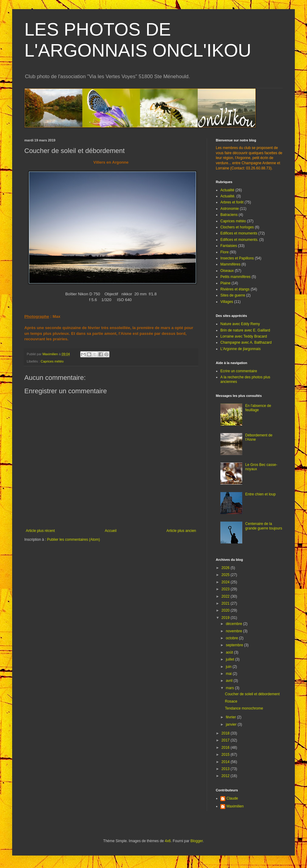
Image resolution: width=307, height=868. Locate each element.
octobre (232, 638)
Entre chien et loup (260, 494)
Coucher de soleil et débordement (252, 694)
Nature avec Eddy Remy (240, 324)
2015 (226, 755)
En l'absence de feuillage (258, 408)
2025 (226, 575)
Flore (224, 252)
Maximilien (235, 806)
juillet (231, 659)
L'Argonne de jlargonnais (240, 349)
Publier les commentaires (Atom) (74, 540)
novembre (235, 631)
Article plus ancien (181, 531)
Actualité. (228, 196)
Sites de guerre (233, 295)
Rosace (231, 701)
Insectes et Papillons (237, 258)
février (231, 717)
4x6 (168, 841)
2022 (226, 596)
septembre (235, 645)
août (230, 652)
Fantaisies (229, 246)
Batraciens (229, 215)
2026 (226, 568)
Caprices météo (52, 361)
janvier (232, 724)
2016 (226, 748)
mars (230, 688)
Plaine (225, 283)
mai (229, 674)
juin (229, 667)
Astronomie (230, 209)
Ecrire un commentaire (239, 371)
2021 (226, 603)
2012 (226, 776)
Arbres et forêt (232, 202)
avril (230, 681)
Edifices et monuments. (239, 240)
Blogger (197, 841)
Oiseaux (227, 271)
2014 (226, 762)
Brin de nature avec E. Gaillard (245, 330)
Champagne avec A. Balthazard (246, 342)
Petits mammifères (235, 277)
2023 (226, 589)
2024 (226, 582)
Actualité (227, 190)
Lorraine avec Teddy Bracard (244, 336)
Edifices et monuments (239, 233)
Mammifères (230, 264)
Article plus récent (40, 531)
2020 (226, 610)
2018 (226, 733)
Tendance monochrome (244, 708)
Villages (227, 302)
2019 (226, 618)
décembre (235, 624)
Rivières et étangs (235, 289)
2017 (226, 740)
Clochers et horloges (237, 227)
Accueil (111, 531)
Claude (232, 798)
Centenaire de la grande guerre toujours (264, 526)
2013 (226, 769)
